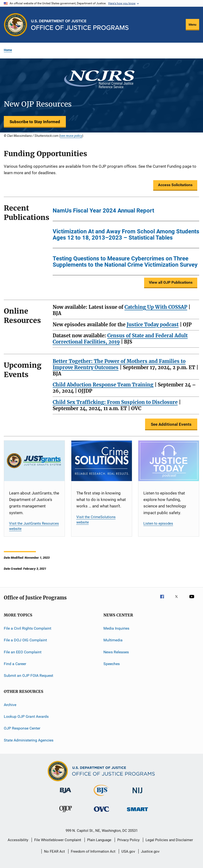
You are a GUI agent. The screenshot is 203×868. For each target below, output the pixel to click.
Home (8, 50)
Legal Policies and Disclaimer (169, 840)
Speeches (112, 664)
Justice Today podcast (153, 325)
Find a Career (15, 664)
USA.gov (128, 851)
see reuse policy (71, 136)
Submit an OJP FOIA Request (28, 675)
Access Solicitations (175, 185)
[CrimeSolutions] (102, 461)
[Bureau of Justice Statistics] (101, 797)
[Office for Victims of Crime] (101, 813)
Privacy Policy (128, 840)
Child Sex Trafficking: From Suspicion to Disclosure (115, 402)
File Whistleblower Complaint (58, 840)
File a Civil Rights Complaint (28, 628)
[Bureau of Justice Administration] (65, 794)
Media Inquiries (116, 628)
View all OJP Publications (171, 282)
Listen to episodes (158, 523)
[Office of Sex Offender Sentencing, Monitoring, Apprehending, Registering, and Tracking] (137, 812)
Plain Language (99, 840)
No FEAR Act (54, 851)
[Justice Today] (169, 461)
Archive (10, 704)
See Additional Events (171, 424)
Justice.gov (150, 851)
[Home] (80, 25)
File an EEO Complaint (23, 652)
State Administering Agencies (29, 740)
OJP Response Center (22, 728)
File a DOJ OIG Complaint (25, 640)
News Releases (116, 652)
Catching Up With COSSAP (156, 307)
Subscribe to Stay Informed (35, 122)
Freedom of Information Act (93, 851)
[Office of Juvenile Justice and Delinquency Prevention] (66, 813)
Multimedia (113, 640)
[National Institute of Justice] (137, 794)
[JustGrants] (34, 461)
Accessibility (18, 840)
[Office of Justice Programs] (16, 25)
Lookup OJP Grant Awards (26, 716)
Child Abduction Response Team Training (103, 385)
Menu (192, 25)
